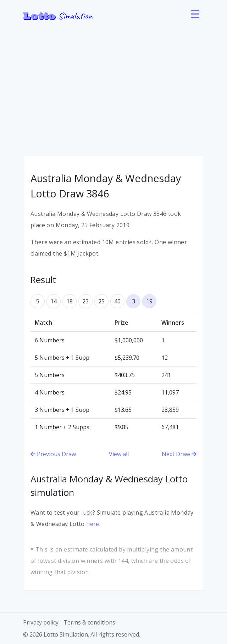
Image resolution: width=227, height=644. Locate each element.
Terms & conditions (89, 622)
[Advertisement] (113, 85)
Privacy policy (41, 622)
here (93, 524)
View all (119, 454)
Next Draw (179, 454)
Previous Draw (53, 454)
